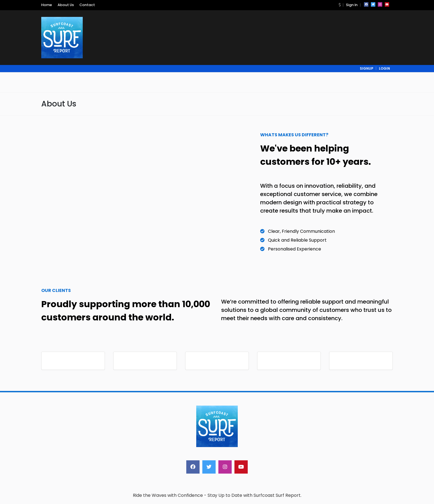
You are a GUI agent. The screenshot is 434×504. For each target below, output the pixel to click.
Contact (87, 5)
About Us (66, 5)
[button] (340, 5)
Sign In (352, 5)
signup (367, 68)
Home (47, 5)
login (384, 68)
